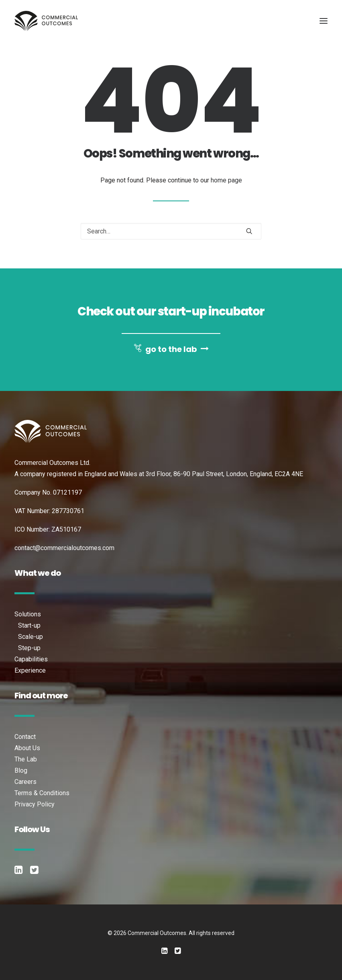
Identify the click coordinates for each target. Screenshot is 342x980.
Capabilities (31, 659)
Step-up (29, 648)
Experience (30, 670)
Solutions (28, 614)
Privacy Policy (35, 804)
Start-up (29, 625)
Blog (21, 770)
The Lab (26, 759)
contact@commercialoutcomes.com (64, 548)
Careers (25, 782)
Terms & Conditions (42, 793)
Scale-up (31, 637)
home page (226, 180)
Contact (25, 737)
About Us (27, 748)
